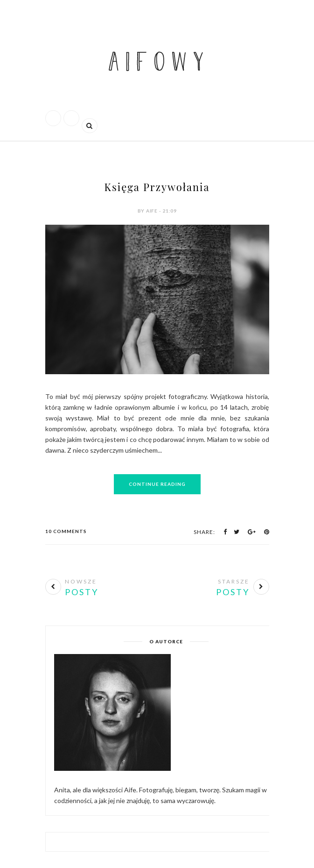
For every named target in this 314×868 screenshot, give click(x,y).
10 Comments (66, 531)
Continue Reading (157, 484)
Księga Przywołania (157, 187)
